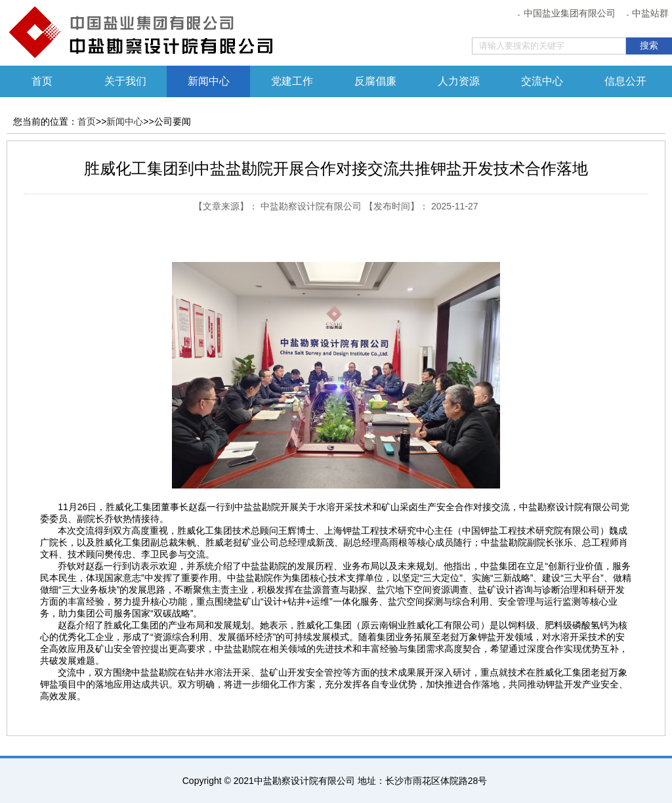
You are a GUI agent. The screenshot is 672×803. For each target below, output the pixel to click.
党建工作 (292, 81)
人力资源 (459, 81)
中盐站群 (650, 13)
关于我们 (125, 81)
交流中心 (542, 81)
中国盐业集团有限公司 (570, 13)
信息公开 (625, 81)
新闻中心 (209, 81)
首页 (42, 81)
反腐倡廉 (375, 81)
